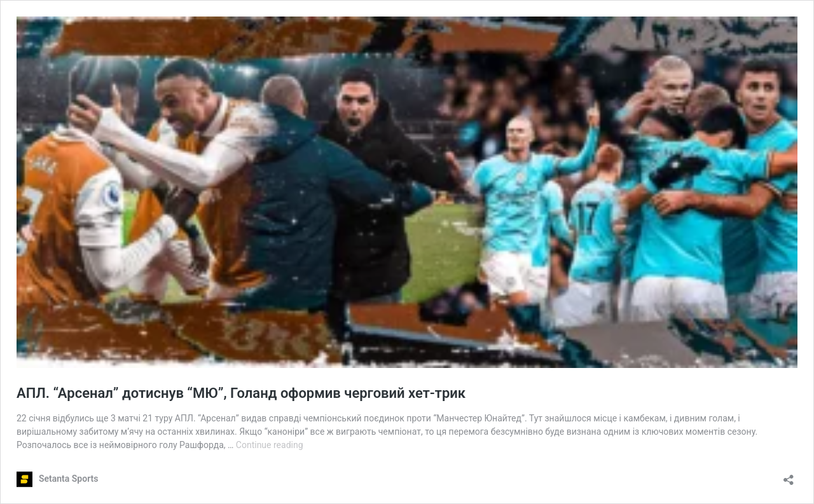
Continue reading (270, 445)
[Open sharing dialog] (789, 476)
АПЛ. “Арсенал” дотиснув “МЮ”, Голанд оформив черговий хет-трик (243, 393)
